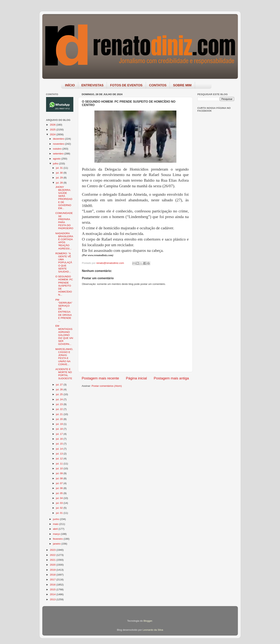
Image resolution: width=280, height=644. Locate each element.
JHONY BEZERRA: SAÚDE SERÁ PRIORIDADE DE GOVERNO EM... (64, 198)
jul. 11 (60, 464)
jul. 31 (60, 168)
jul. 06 (60, 488)
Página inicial (136, 378)
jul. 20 (60, 419)
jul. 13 (60, 454)
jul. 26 (60, 389)
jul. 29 (60, 178)
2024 (53, 134)
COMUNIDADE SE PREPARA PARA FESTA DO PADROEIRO (64, 221)
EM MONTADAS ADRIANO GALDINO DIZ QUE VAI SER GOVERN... (64, 335)
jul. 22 (60, 409)
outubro (58, 149)
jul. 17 (60, 434)
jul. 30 (60, 173)
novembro (59, 144)
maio (56, 524)
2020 (53, 565)
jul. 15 (60, 444)
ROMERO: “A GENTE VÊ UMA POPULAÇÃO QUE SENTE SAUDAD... (64, 263)
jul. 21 (60, 414)
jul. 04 (60, 498)
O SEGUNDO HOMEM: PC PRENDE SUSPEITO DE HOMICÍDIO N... (64, 286)
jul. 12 (60, 459)
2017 (53, 580)
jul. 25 (60, 394)
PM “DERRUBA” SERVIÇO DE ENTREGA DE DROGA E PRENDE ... (64, 310)
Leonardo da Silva (153, 630)
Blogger (148, 621)
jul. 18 (60, 429)
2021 (53, 560)
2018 (53, 575)
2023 (53, 550)
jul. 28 (60, 183)
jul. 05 (60, 493)
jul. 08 (60, 478)
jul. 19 (60, 424)
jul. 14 (60, 449)
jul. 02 (60, 508)
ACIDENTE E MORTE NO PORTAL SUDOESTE (64, 374)
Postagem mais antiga (171, 378)
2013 (53, 599)
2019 (53, 570)
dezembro (59, 139)
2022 (53, 555)
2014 (53, 594)
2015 (53, 589)
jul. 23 (60, 404)
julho (56, 164)
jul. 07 (60, 483)
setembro (59, 154)
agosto (57, 159)
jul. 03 (60, 503)
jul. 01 (60, 513)
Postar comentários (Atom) (107, 386)
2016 (53, 585)
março (57, 534)
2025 (53, 130)
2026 (53, 125)
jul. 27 (60, 385)
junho (57, 519)
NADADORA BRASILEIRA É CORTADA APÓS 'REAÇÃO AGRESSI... (64, 241)
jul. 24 (60, 399)
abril (56, 529)
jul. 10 (60, 468)
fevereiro (58, 539)
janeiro (57, 544)
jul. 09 (60, 473)
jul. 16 (60, 439)
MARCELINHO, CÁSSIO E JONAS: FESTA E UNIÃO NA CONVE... (64, 357)
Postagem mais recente (100, 378)
